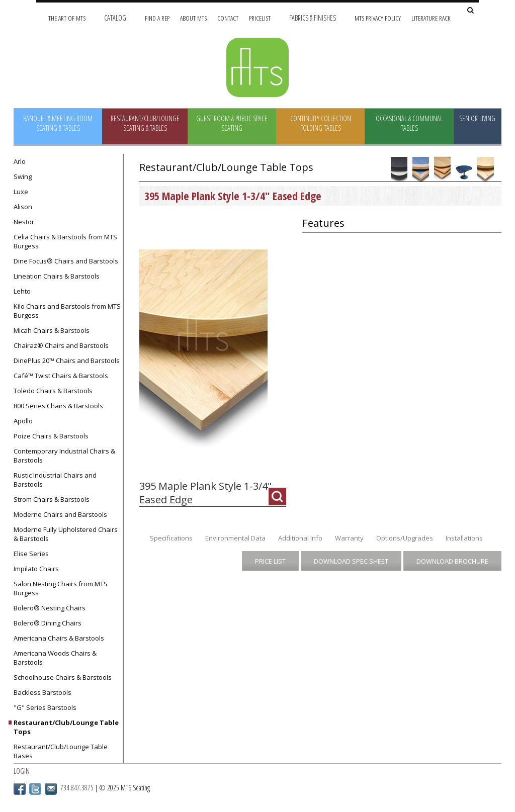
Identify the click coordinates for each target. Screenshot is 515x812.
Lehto (22, 291)
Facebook (20, 789)
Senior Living (477, 118)
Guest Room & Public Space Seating (232, 123)
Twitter (35, 789)
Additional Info (300, 538)
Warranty (349, 538)
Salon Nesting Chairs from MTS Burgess (61, 588)
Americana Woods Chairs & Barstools (55, 658)
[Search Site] (470, 11)
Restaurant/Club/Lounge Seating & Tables (145, 123)
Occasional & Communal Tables (409, 123)
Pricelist (260, 18)
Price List (270, 561)
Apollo (23, 421)
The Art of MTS (67, 18)
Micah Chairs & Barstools (52, 330)
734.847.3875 (77, 788)
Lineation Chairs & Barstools (57, 276)
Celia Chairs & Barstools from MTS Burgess (65, 241)
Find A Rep (157, 18)
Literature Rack (431, 18)
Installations (464, 538)
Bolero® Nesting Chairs (50, 608)
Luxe (21, 192)
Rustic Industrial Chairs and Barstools (55, 480)
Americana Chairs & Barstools (59, 638)
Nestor (24, 222)
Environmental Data (235, 538)
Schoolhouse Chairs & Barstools (63, 677)
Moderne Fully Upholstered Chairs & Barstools (66, 534)
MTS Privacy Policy (378, 18)
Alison (23, 207)
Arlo (20, 161)
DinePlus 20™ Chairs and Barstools (67, 360)
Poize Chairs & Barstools (51, 436)
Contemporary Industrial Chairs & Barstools (64, 456)
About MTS (193, 18)
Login (22, 771)
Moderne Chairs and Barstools (60, 514)
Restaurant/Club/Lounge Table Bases (61, 751)
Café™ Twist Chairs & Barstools (61, 376)
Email (51, 789)
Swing (23, 176)
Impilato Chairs (36, 569)
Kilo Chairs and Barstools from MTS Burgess (67, 311)
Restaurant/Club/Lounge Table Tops (66, 727)
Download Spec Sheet (351, 561)
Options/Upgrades (405, 538)
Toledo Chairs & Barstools (53, 391)
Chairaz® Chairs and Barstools (61, 345)
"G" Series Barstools (45, 707)
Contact (228, 18)
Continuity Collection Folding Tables (321, 123)
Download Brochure (452, 561)
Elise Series (31, 554)
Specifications (171, 538)
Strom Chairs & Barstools (52, 499)
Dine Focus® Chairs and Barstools (66, 261)
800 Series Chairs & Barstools (58, 406)
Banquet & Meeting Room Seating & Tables (58, 123)
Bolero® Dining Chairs (48, 623)
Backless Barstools (42, 692)
